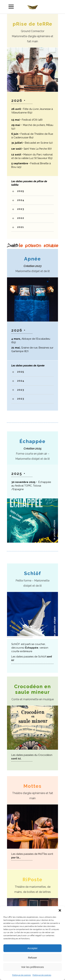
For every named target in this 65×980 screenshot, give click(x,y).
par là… (16, 858)
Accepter (32, 948)
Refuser (33, 958)
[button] (60, 910)
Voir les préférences (33, 967)
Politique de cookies (21, 975)
